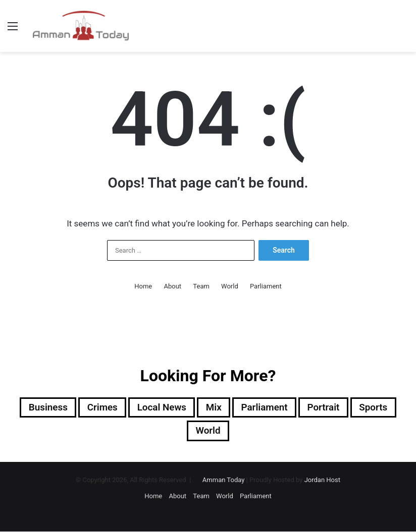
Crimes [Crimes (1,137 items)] (97, 408)
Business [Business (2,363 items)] (40, 408)
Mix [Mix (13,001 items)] (214, 408)
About (173, 286)
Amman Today (224, 481)
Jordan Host (322, 481)
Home (143, 286)
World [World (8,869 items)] (208, 432)
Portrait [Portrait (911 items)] (329, 408)
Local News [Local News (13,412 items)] (159, 408)
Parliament (266, 286)
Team (201, 286)
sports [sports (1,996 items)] (381, 408)
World (230, 286)
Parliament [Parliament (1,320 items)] (267, 408)
